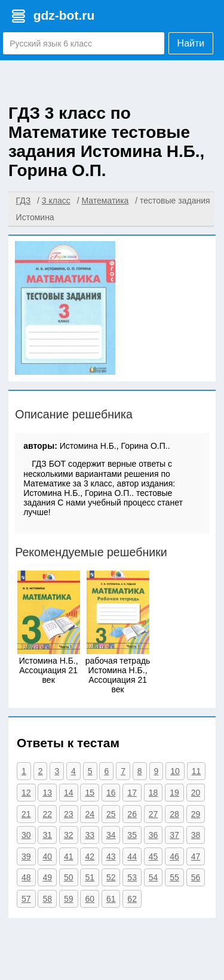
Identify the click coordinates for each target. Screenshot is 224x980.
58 (47, 899)
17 (132, 793)
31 (47, 835)
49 (47, 877)
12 (26, 793)
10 (175, 771)
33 (90, 835)
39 (26, 856)
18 (154, 793)
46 (174, 856)
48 (26, 877)
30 (26, 835)
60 (90, 899)
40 (47, 856)
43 (111, 856)
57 (26, 899)
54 (154, 877)
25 (111, 814)
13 (47, 793)
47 (196, 856)
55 (174, 877)
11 (197, 771)
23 (69, 814)
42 (90, 856)
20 (196, 793)
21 (26, 814)
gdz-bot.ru (64, 15)
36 (154, 835)
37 (174, 835)
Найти (191, 43)
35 (132, 835)
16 (111, 793)
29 (196, 814)
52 (111, 877)
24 (90, 814)
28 (174, 814)
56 (196, 877)
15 (90, 793)
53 (132, 877)
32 (69, 835)
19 (174, 793)
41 (69, 856)
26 (132, 814)
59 (69, 899)
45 (154, 856)
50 (69, 877)
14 (69, 793)
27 (154, 814)
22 (47, 814)
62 (132, 899)
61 (111, 899)
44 (132, 856)
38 (196, 835)
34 (111, 835)
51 (90, 877)
